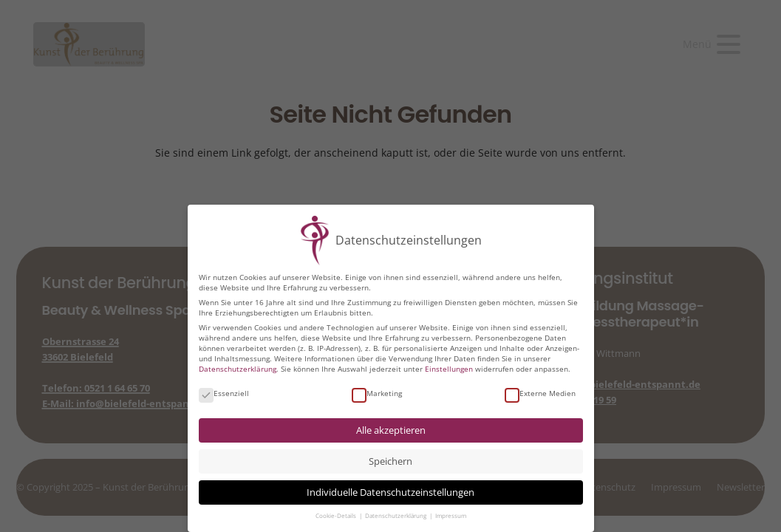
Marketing (377, 393)
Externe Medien (540, 393)
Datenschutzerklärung (238, 369)
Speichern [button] (390, 461)
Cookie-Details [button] (337, 516)
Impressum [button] (451, 516)
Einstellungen (449, 369)
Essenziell (224, 393)
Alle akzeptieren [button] (391, 430)
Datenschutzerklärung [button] (396, 516)
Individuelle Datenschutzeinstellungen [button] (390, 492)
